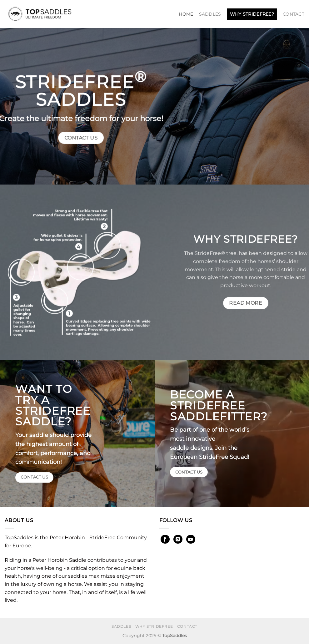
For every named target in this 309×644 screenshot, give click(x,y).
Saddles (210, 14)
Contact (294, 14)
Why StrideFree (154, 626)
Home (186, 14)
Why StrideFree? (252, 14)
